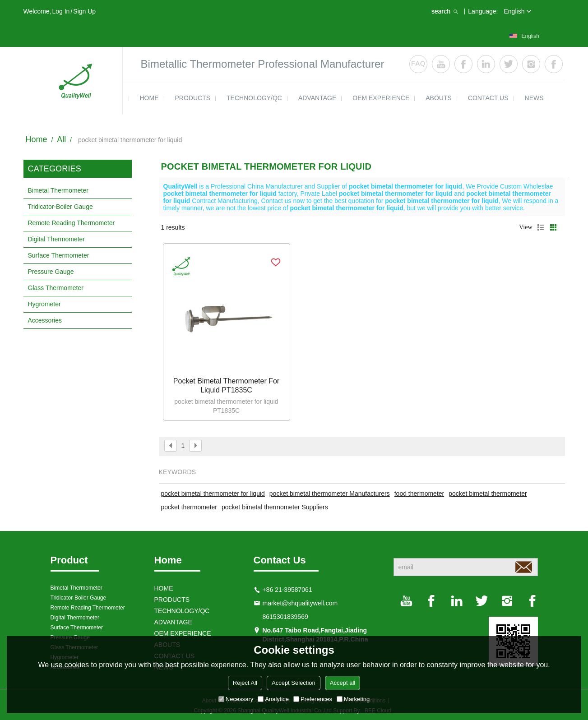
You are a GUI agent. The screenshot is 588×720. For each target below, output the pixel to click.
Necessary (236, 699)
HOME (149, 98)
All (61, 139)
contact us (488, 98)
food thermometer (419, 494)
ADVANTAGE (317, 98)
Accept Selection (294, 683)
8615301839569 (285, 617)
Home (37, 139)
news (534, 98)
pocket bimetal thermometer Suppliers (275, 507)
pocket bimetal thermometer (488, 494)
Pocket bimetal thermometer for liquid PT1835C (226, 385)
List (541, 227)
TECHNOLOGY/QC (254, 98)
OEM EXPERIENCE (381, 98)
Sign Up (84, 11)
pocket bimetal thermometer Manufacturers (330, 494)
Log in (61, 11)
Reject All (245, 683)
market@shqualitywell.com (300, 603)
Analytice (273, 699)
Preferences (313, 699)
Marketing (353, 699)
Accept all (343, 683)
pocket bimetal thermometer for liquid (213, 494)
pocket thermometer (189, 507)
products (193, 98)
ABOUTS (439, 98)
